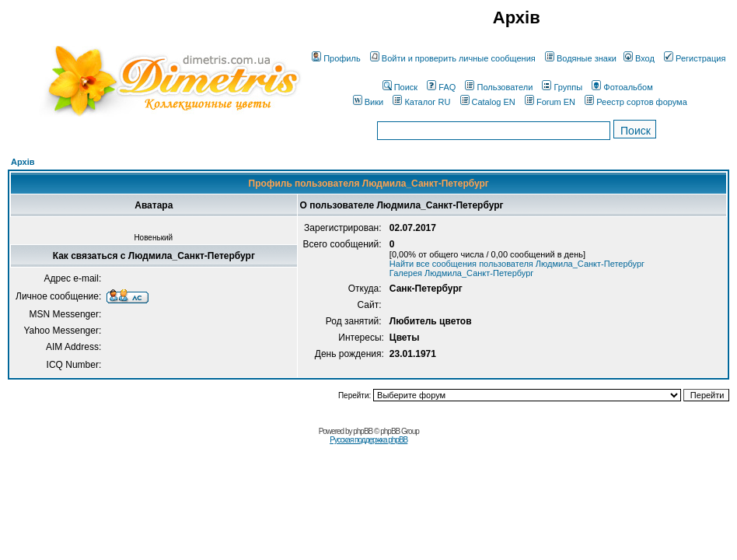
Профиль (336, 58)
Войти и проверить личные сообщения (453, 58)
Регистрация (695, 58)
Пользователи (499, 87)
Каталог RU (421, 102)
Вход (639, 58)
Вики (368, 102)
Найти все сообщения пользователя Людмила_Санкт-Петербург (517, 264)
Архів (23, 162)
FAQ (441, 87)
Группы (562, 87)
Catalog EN (488, 102)
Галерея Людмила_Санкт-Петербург (462, 273)
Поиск (400, 87)
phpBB (363, 431)
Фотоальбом (622, 87)
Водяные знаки (581, 58)
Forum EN (550, 102)
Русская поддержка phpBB (368, 440)
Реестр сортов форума (636, 102)
